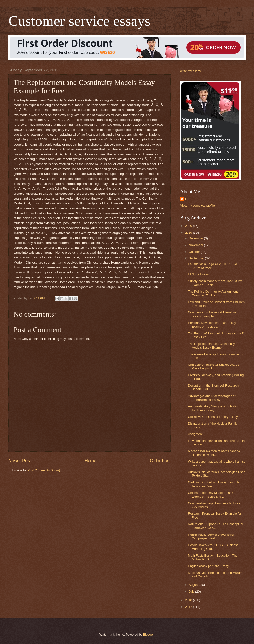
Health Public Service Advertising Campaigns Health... (211, 536)
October (195, 252)
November (196, 245)
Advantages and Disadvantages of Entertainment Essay (212, 398)
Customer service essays (79, 21)
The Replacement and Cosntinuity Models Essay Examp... (211, 346)
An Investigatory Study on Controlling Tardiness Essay (214, 408)
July (192, 592)
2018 (189, 600)
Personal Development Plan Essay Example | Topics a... (212, 325)
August (194, 585)
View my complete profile (198, 206)
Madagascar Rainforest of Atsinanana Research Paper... (214, 453)
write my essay (190, 71)
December (196, 238)
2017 (189, 607)
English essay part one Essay (208, 566)
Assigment (195, 434)
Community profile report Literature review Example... (212, 314)
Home (90, 461)
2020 (189, 226)
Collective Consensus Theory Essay (213, 417)
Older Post (160, 461)
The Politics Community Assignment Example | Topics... (213, 293)
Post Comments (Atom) (44, 470)
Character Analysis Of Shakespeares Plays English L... (213, 366)
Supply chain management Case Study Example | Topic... (215, 283)
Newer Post (20, 461)
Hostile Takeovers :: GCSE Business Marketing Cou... (213, 547)
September (197, 258)
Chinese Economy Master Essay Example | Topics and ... (210, 495)
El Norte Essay (198, 274)
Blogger (149, 634)
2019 (189, 233)
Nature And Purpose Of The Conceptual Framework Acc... (215, 526)
